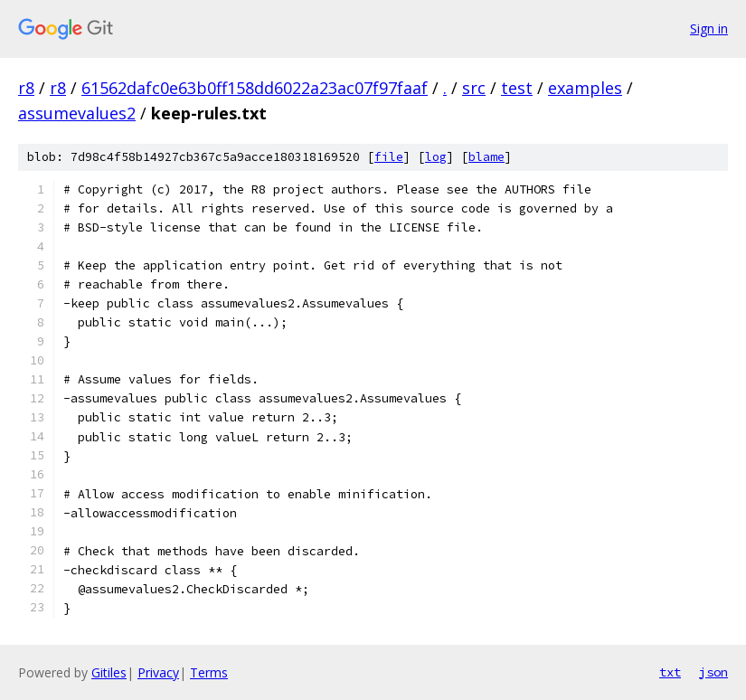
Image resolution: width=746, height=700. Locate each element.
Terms (209, 672)
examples (585, 88)
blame (486, 157)
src (474, 88)
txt (670, 672)
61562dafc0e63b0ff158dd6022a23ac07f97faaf (255, 88)
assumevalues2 (77, 113)
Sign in (709, 28)
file (389, 157)
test (517, 88)
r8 (26, 88)
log (436, 157)
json (713, 672)
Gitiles (109, 672)
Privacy (158, 672)
